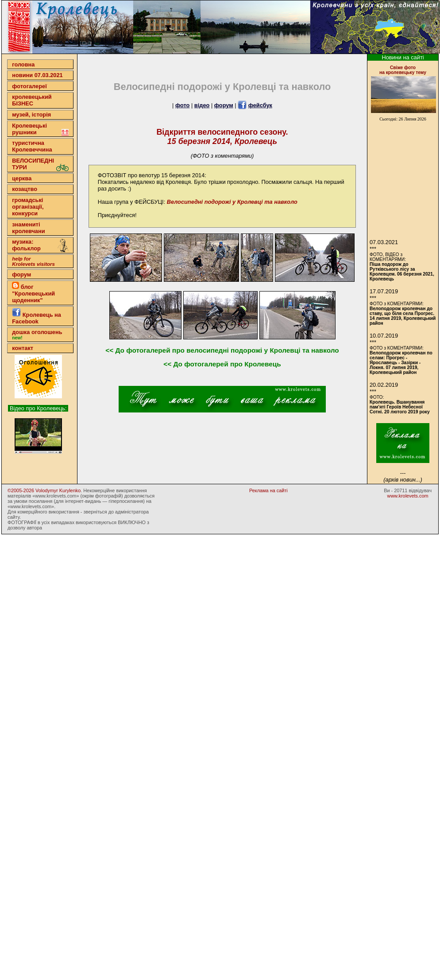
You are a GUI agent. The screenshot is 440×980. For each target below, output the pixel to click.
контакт (23, 348)
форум (21, 274)
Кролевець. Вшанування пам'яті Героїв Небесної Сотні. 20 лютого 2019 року (400, 407)
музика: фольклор (40, 246)
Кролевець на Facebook (37, 316)
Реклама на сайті (268, 490)
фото (182, 105)
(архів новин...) (403, 480)
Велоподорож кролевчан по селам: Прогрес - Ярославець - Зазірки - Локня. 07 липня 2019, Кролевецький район (401, 363)
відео (202, 105)
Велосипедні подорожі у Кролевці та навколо (232, 202)
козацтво (25, 189)
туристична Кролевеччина (32, 146)
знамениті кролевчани (28, 228)
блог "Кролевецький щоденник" (33, 293)
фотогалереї (29, 86)
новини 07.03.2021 (37, 75)
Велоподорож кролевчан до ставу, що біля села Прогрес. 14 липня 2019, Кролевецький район (403, 316)
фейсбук (260, 105)
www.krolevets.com (408, 496)
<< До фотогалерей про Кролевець (222, 364)
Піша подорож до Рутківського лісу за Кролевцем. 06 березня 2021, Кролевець (402, 272)
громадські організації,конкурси (28, 207)
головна (23, 64)
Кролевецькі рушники (40, 129)
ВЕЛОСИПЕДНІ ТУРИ (40, 164)
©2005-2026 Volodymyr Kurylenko (44, 490)
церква (22, 178)
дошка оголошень (37, 334)
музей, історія (31, 115)
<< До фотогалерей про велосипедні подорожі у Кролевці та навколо (222, 350)
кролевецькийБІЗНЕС (32, 100)
